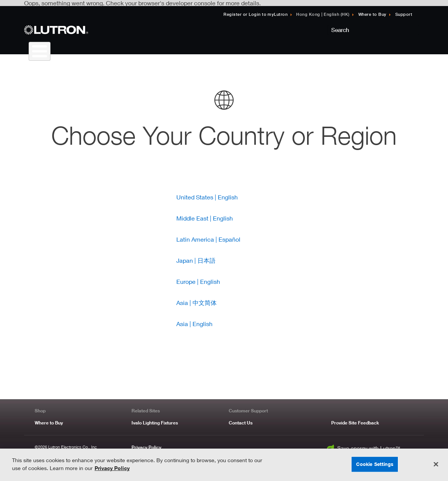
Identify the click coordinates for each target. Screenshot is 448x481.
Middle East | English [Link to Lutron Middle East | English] (205, 218)
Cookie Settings (375, 464)
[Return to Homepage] (88, 30)
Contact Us (241, 423)
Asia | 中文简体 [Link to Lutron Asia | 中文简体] (196, 303)
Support (404, 14)
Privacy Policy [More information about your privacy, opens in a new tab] (112, 468)
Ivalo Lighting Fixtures (155, 423)
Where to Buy (372, 14)
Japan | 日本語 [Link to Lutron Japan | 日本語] (196, 260)
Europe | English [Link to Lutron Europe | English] (198, 281)
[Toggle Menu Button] (40, 51)
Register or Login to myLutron (255, 14)
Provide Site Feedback (355, 423)
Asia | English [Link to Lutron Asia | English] (194, 324)
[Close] (436, 464)
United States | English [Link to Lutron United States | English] (207, 197)
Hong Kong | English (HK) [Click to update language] (323, 14)
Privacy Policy (146, 447)
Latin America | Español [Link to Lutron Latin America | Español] (208, 239)
